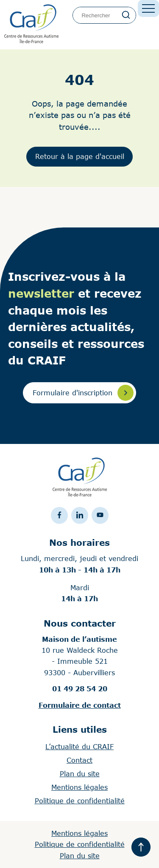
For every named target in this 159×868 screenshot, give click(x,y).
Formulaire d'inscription (83, 393)
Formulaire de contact (80, 705)
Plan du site (80, 774)
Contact (79, 760)
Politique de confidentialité (80, 801)
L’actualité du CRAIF (79, 746)
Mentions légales (79, 787)
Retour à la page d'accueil (80, 156)
